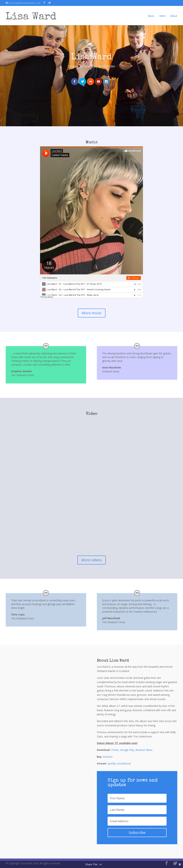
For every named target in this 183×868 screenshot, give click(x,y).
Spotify (112, 763)
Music (151, 13)
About (174, 13)
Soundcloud (124, 763)
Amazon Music (144, 750)
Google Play (127, 750)
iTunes (115, 750)
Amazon (108, 757)
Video (162, 13)
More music (92, 313)
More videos (92, 560)
